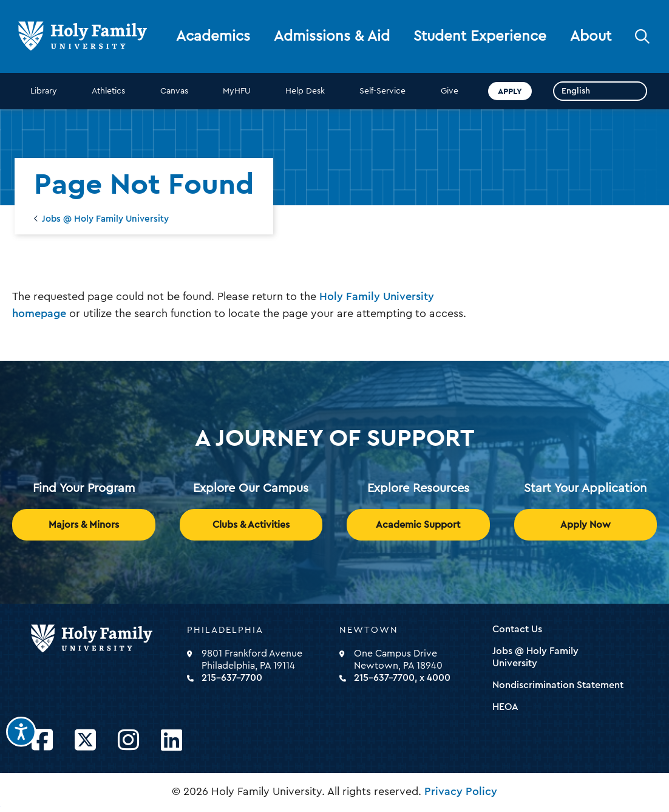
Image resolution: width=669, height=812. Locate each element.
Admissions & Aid (332, 36)
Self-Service (382, 91)
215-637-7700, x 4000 (402, 678)
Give (450, 91)
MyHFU (237, 91)
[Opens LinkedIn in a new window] (171, 741)
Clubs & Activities (251, 525)
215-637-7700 (232, 678)
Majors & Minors (84, 525)
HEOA (505, 707)
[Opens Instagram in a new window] (128, 741)
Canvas (174, 91)
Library (44, 91)
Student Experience (480, 36)
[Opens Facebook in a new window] (42, 741)
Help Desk (305, 91)
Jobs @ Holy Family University (105, 219)
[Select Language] (600, 91)
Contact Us (517, 629)
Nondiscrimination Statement (558, 685)
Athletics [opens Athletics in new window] (108, 91)
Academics (213, 36)
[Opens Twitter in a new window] (85, 741)
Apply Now (586, 525)
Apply (510, 91)
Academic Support (418, 525)
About (591, 36)
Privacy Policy (461, 791)
